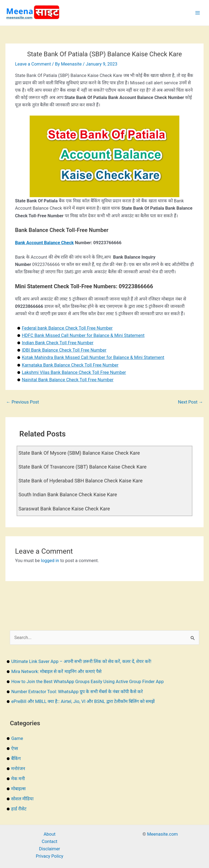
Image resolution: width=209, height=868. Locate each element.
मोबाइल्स (18, 789)
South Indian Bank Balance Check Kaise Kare (68, 495)
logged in (50, 561)
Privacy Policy (49, 856)
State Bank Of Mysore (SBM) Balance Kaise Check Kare (79, 453)
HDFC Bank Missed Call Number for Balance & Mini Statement (83, 335)
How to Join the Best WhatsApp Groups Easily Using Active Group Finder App (87, 682)
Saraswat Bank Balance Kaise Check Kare (64, 509)
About (50, 834)
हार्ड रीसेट (19, 809)
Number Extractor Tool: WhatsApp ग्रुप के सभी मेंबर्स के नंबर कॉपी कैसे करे (77, 692)
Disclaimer (49, 849)
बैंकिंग (16, 759)
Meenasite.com (163, 834)
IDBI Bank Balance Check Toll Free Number (64, 350)
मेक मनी (18, 779)
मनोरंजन (18, 769)
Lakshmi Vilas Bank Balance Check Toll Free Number (74, 372)
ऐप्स (15, 748)
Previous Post (22, 402)
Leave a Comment (33, 64)
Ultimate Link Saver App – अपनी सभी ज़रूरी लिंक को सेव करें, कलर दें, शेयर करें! (81, 661)
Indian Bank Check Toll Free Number (58, 343)
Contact (49, 841)
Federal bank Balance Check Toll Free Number (67, 328)
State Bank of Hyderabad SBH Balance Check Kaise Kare (81, 481)
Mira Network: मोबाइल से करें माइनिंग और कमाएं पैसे (56, 672)
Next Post (190, 402)
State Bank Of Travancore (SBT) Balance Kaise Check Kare (82, 467)
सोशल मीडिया (22, 799)
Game (17, 738)
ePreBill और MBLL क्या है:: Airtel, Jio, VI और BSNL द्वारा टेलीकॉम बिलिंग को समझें (83, 701)
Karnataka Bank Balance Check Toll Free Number (70, 365)
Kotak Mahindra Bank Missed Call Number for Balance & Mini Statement (93, 357)
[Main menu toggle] (197, 13)
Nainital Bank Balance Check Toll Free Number (68, 380)
